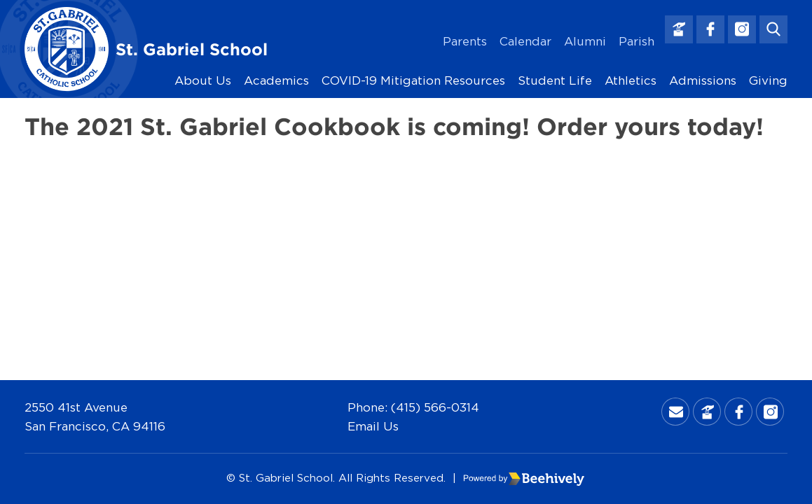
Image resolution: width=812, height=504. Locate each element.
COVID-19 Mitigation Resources (413, 80)
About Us (203, 80)
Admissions (703, 80)
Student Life (555, 80)
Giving (768, 80)
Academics (276, 80)
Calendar (525, 41)
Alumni (585, 41)
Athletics (631, 80)
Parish (636, 41)
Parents (465, 41)
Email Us (373, 426)
